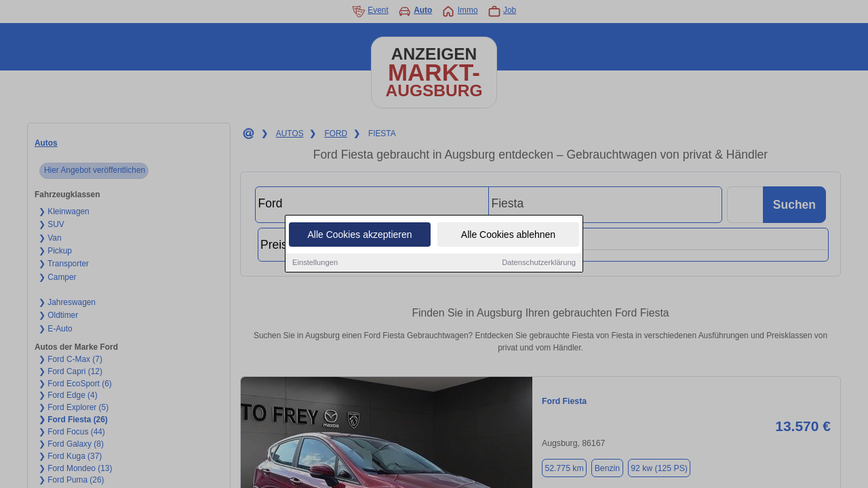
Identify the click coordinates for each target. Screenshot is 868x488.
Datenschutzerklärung (539, 264)
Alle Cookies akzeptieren (359, 236)
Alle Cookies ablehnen (508, 236)
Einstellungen (315, 264)
